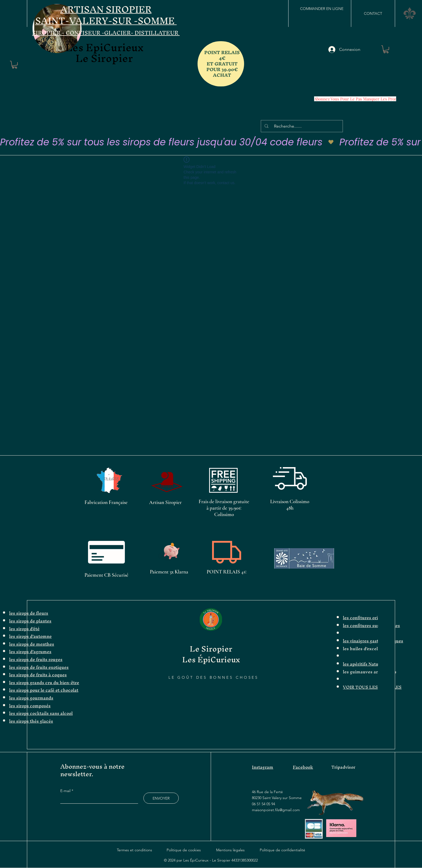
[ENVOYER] (161, 798)
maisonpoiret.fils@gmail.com (276, 810)
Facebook (303, 767)
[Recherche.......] (303, 126)
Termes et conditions (134, 850)
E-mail (66, 791)
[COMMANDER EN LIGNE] (322, 9)
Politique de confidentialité (282, 850)
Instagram (263, 767)
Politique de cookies (184, 850)
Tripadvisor (343, 767)
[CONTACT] (373, 13)
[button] (15, 65)
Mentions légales (230, 850)
